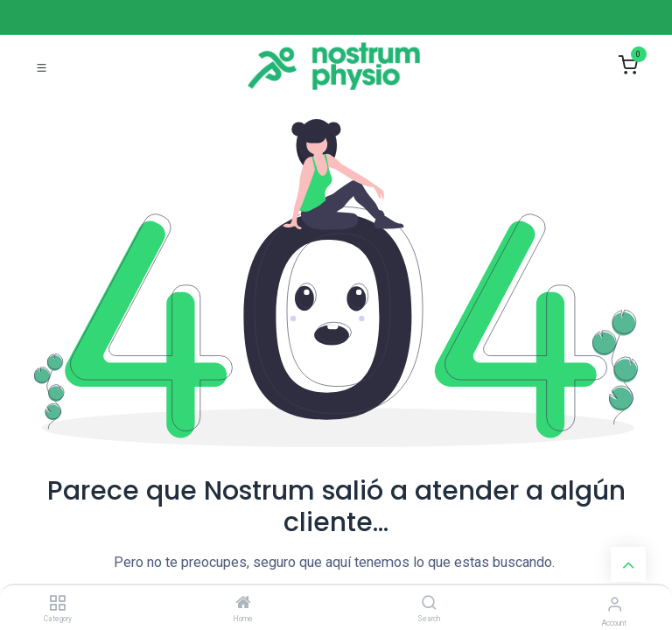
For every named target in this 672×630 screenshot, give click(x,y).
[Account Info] (615, 604)
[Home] (243, 604)
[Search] (429, 604)
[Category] (57, 604)
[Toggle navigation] (42, 66)
